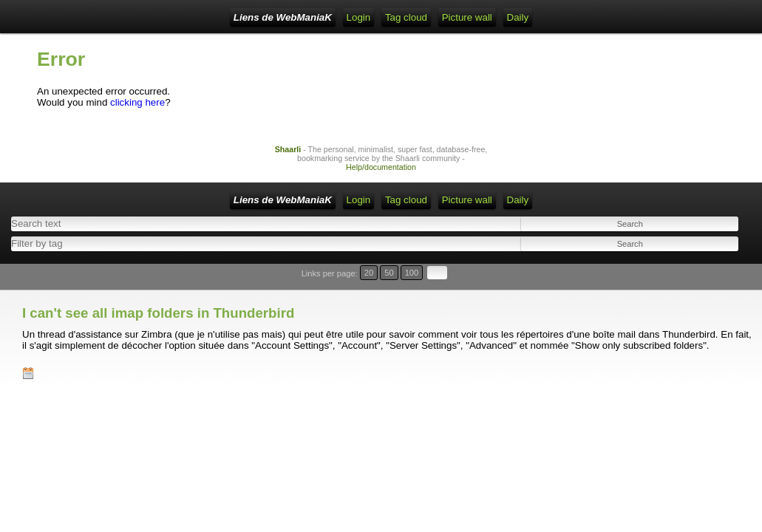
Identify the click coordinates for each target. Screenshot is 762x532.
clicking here (137, 113)
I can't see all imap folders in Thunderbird (158, 295)
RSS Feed (321, 17)
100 (709, 277)
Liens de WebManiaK (155, 17)
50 (693, 277)
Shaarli (288, 160)
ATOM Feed (385, 17)
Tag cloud (447, 17)
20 (679, 277)
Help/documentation (381, 178)
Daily (558, 17)
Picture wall (507, 17)
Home (232, 17)
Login (272, 17)
